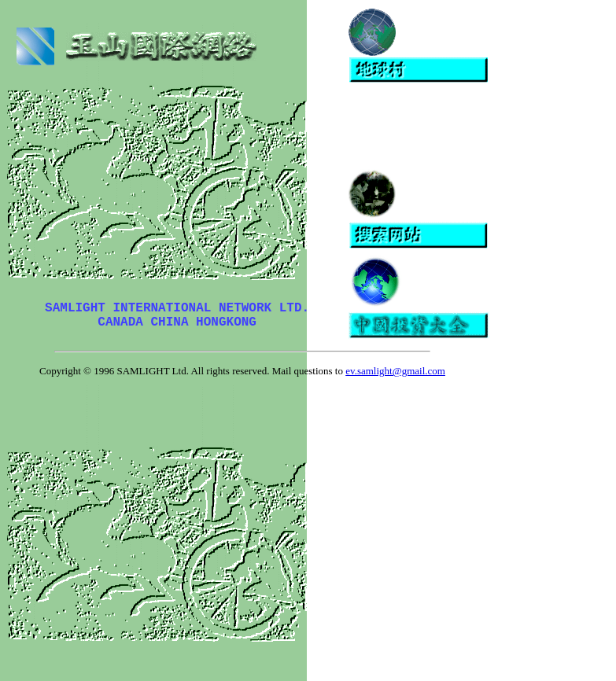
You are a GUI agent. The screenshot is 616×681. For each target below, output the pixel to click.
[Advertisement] (474, 127)
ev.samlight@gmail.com (395, 371)
